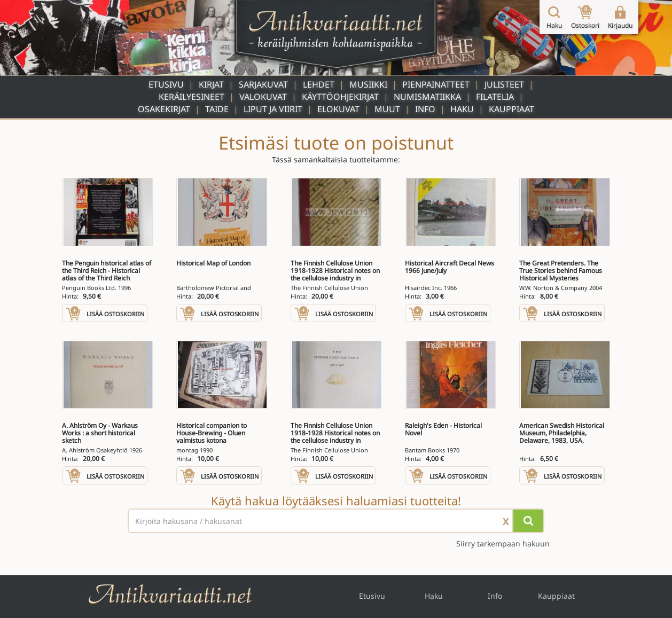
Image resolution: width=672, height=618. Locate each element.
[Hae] (528, 521)
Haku (462, 109)
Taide (217, 109)
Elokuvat (338, 109)
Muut (387, 109)
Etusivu (166, 84)
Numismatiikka (427, 97)
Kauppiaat (511, 109)
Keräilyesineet (192, 97)
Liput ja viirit (273, 109)
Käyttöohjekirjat (340, 97)
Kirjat (211, 84)
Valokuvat (263, 97)
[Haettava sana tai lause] (336, 521)
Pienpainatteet (436, 84)
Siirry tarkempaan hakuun (503, 543)
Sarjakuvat (263, 84)
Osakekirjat (164, 109)
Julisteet (504, 84)
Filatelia (495, 97)
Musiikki (368, 84)
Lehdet (319, 84)
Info (425, 109)
